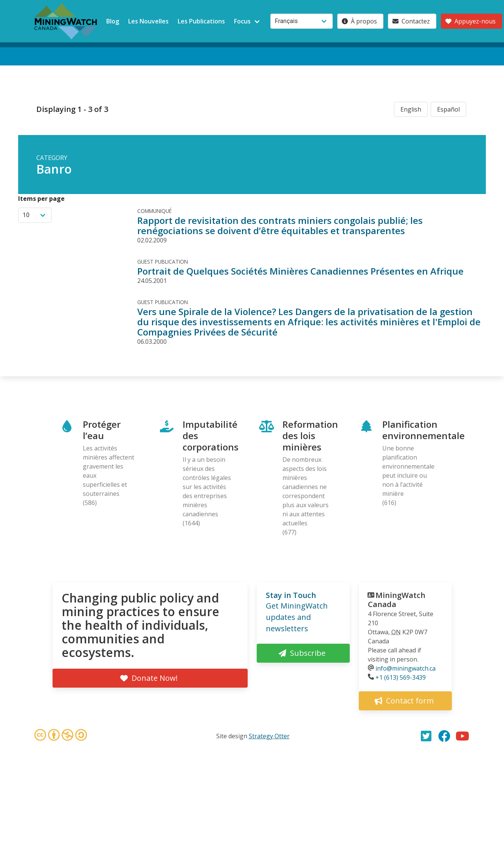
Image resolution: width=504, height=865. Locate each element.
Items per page (41, 199)
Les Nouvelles (148, 21)
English (411, 109)
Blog (113, 21)
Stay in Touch (291, 595)
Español (448, 109)
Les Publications (201, 21)
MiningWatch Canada (397, 600)
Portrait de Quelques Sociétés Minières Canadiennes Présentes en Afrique (300, 271)
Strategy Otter (269, 736)
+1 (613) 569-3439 (401, 677)
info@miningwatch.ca (406, 668)
